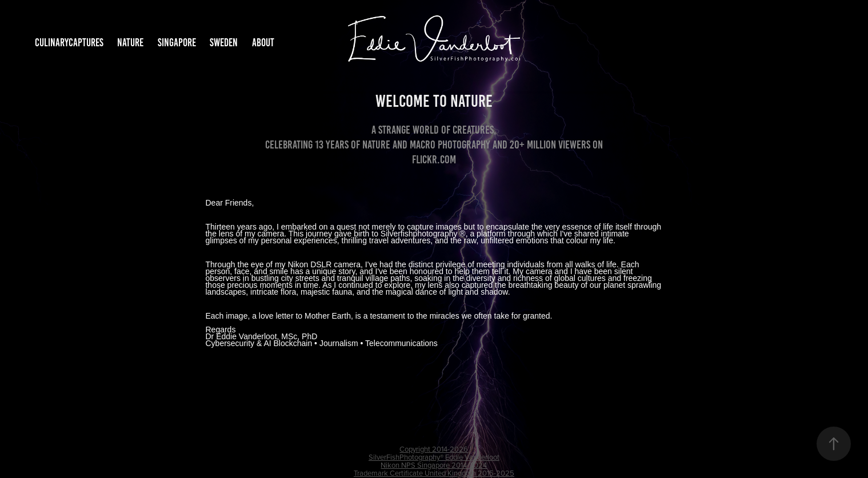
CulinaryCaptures (69, 43)
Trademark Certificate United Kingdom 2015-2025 (434, 473)
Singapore (177, 43)
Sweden (224, 43)
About (263, 43)
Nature (130, 43)
